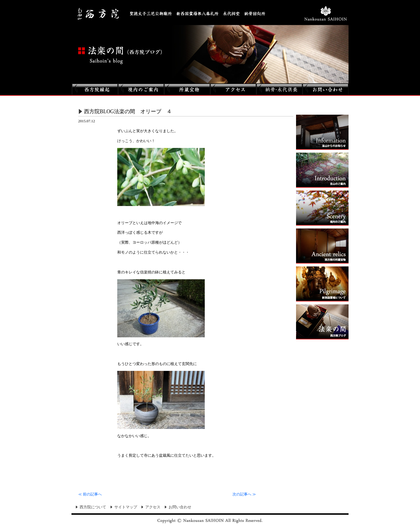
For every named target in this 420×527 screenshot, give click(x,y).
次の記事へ (244, 494)
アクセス (153, 507)
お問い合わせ (180, 507)
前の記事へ (90, 494)
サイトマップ (126, 507)
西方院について (93, 507)
